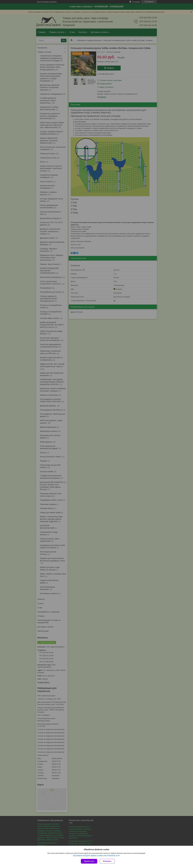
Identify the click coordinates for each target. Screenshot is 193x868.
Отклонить (107, 861)
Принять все (89, 861)
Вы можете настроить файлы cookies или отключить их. (96, 856)
